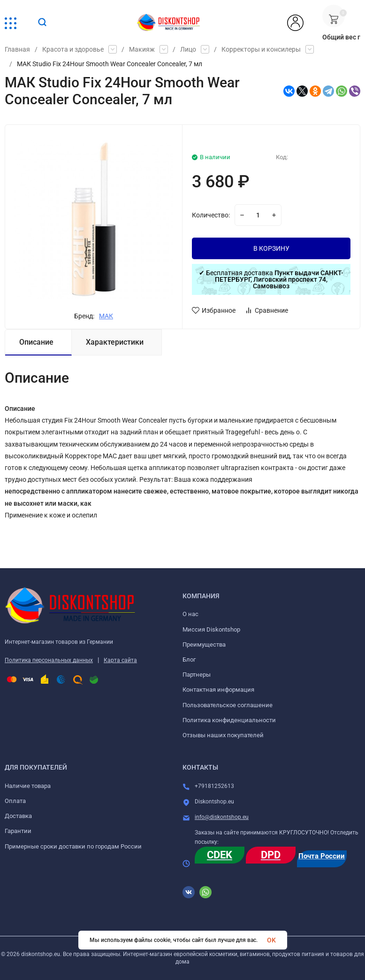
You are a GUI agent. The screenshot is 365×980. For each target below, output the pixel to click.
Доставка (18, 816)
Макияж (142, 49)
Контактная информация (218, 690)
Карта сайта (120, 660)
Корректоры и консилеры (261, 49)
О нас (190, 614)
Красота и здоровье (73, 49)
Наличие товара (28, 786)
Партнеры (197, 675)
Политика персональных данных (49, 660)
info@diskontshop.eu (222, 817)
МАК (106, 316)
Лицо (188, 49)
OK (271, 940)
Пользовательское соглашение (228, 705)
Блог (189, 660)
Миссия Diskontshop (211, 629)
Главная (17, 49)
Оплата (15, 801)
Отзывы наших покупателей (223, 735)
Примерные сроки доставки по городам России (73, 846)
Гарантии (18, 831)
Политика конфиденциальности (229, 720)
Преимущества (204, 644)
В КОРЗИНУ (271, 248)
